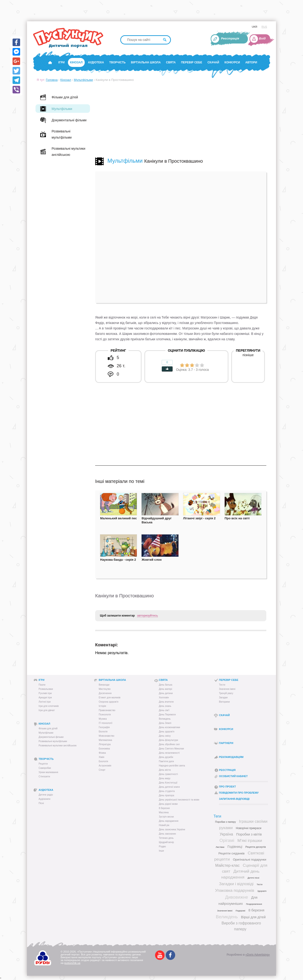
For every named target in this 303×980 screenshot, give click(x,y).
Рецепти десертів (256, 847)
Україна (226, 834)
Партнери (226, 743)
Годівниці (235, 847)
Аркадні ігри (45, 698)
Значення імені (227, 689)
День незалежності (169, 753)
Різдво (162, 847)
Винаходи (104, 685)
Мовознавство (107, 736)
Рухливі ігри (45, 693)
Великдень (165, 719)
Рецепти (43, 764)
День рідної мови (168, 804)
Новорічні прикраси (249, 828)
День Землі (165, 723)
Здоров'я (262, 891)
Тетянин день (166, 838)
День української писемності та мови (179, 800)
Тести (222, 685)
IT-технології (106, 723)
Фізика (102, 753)
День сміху (165, 736)
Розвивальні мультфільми (53, 741)
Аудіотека (96, 62)
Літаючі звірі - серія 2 (199, 518)
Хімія (101, 757)
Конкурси (232, 62)
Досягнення (105, 693)
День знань (165, 706)
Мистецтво (105, 689)
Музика (103, 719)
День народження (169, 821)
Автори (251, 62)
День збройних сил (169, 744)
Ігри (61, 62)
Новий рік (164, 825)
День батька (166, 685)
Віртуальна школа (146, 62)
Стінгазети (44, 777)
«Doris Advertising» (258, 955)
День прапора (166, 795)
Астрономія (105, 766)
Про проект (227, 787)
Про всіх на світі (237, 518)
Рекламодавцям (231, 757)
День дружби (166, 757)
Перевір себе (192, 62)
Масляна (164, 812)
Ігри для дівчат (47, 710)
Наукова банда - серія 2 (118, 560)
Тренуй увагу (226, 693)
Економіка (104, 749)
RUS (264, 27)
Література (105, 744)
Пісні (41, 803)
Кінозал (76, 62)
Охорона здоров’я (109, 702)
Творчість (118, 62)
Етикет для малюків (109, 698)
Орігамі (227, 840)
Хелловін (164, 698)
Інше (161, 851)
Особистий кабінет (233, 776)
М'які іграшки (250, 840)
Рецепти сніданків (232, 853)
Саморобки (45, 768)
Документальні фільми (51, 737)
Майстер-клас (227, 865)
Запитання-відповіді (234, 799)
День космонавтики (169, 727)
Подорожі (240, 911)
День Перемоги (167, 715)
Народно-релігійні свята (172, 766)
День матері (165, 689)
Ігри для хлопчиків (49, 706)
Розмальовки (46, 689)
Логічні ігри (45, 702)
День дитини (166, 693)
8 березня (164, 808)
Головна (52, 80)
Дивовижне (237, 897)
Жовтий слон (151, 560)
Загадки (223, 698)
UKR (255, 27)
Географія (104, 727)
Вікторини (224, 702)
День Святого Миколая (171, 749)
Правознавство (107, 710)
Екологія (103, 761)
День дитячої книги (169, 787)
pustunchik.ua (72, 963)
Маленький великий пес (118, 518)
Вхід (262, 38)
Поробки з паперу (226, 822)
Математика (105, 740)
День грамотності (168, 774)
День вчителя (166, 702)
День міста (165, 770)
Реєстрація (230, 38)
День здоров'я (167, 732)
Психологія (105, 715)
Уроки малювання (48, 772)
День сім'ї (164, 710)
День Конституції (168, 783)
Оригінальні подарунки (250, 860)
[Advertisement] (181, 119)
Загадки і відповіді (236, 884)
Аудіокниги (45, 799)
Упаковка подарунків (235, 890)
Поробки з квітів (249, 834)
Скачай (213, 62)
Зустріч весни (166, 817)
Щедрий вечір (166, 842)
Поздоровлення (254, 904)
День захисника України (172, 829)
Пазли (42, 685)
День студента (167, 791)
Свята (171, 62)
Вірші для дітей (253, 917)
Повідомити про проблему (239, 793)
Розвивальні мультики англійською (58, 746)
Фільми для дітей (48, 728)
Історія (102, 706)
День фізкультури (168, 740)
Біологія (103, 732)
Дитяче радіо (46, 795)
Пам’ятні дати (166, 761)
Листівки (220, 847)
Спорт (102, 770)
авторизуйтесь (147, 616)
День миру (165, 778)
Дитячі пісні (253, 878)
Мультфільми (83, 80)
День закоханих (167, 834)
